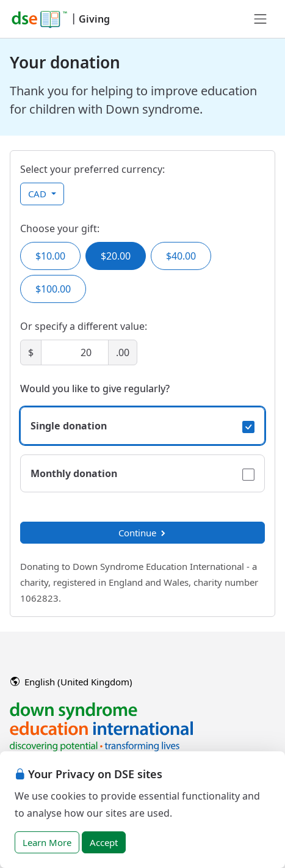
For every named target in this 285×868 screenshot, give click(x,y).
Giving (94, 19)
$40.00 (181, 256)
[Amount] (75, 352)
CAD (38, 194)
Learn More (47, 842)
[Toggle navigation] (261, 19)
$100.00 (53, 289)
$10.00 (50, 256)
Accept (104, 842)
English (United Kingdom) (71, 682)
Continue (143, 533)
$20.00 (116, 256)
